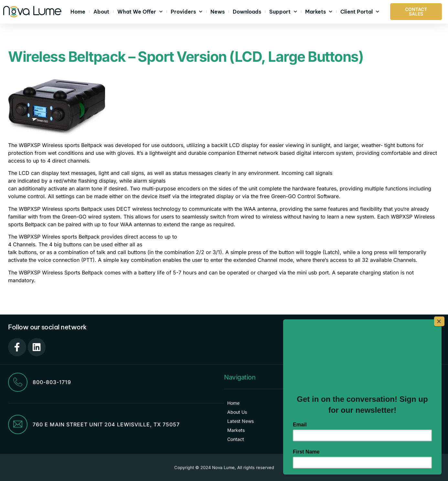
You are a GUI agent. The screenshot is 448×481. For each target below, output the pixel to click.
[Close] (440, 321)
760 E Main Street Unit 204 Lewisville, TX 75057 (106, 425)
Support (283, 11)
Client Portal (360, 11)
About (101, 12)
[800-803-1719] (18, 382)
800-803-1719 (52, 382)
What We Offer (140, 11)
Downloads (247, 12)
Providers (187, 11)
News (218, 12)
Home (78, 12)
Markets (319, 11)
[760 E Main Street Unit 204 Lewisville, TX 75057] (18, 425)
